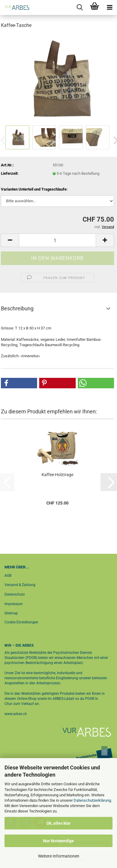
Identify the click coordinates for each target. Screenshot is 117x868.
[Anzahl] (57, 240)
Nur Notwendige (58, 841)
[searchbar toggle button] (80, 7)
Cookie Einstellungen (21, 622)
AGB (8, 576)
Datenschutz (15, 594)
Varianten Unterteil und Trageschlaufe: (34, 189)
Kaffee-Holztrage (57, 475)
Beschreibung (17, 308)
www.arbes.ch (16, 714)
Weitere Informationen (59, 856)
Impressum (14, 604)
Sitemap (11, 613)
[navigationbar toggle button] (110, 7)
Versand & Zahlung (20, 585)
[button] (10, 240)
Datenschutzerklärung (92, 800)
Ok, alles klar (58, 823)
